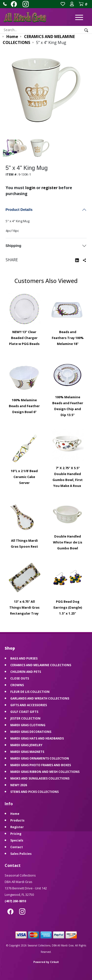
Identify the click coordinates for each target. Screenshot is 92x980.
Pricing (16, 834)
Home (15, 814)
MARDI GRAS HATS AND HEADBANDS (37, 738)
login (30, 188)
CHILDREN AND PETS (26, 672)
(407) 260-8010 (15, 901)
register (50, 188)
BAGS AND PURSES (24, 658)
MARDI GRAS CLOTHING (28, 725)
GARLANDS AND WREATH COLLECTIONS (40, 698)
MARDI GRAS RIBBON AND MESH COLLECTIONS (45, 772)
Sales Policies (21, 854)
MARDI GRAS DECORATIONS (31, 732)
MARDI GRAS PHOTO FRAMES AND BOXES (41, 765)
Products (17, 820)
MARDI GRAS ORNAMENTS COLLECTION (40, 758)
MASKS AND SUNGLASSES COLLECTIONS (40, 778)
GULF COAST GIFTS (24, 712)
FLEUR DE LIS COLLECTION (30, 692)
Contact (17, 847)
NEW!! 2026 (19, 785)
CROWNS (17, 685)
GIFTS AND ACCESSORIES (29, 705)
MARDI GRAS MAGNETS (27, 752)
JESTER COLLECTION (25, 718)
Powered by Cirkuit (46, 962)
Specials (17, 840)
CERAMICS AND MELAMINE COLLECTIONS (41, 665)
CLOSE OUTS (20, 678)
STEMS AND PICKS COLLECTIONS (34, 792)
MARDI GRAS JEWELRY (26, 745)
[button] (5, 4)
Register (17, 827)
